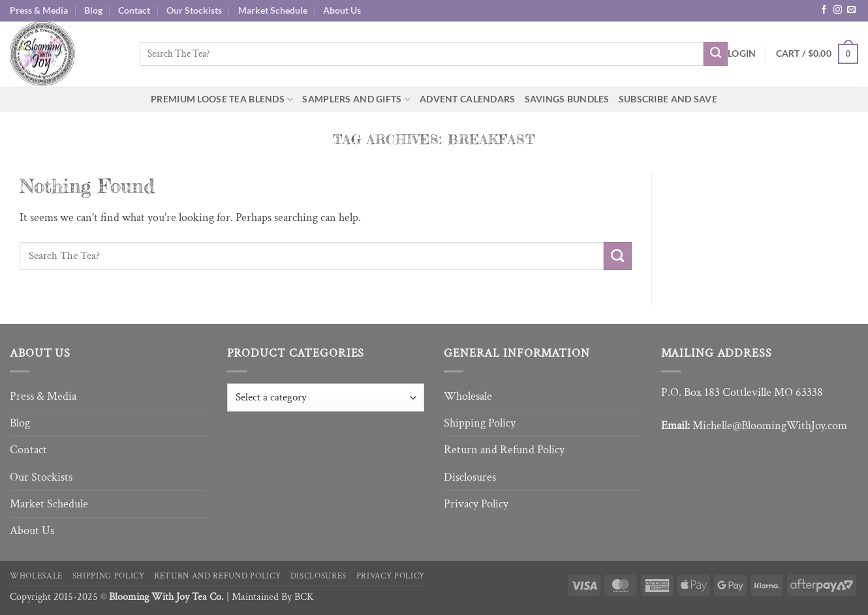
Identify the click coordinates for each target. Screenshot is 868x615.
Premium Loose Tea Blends (222, 99)
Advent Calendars (468, 99)
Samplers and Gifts (356, 99)
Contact (134, 10)
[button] (742, 54)
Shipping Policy (480, 423)
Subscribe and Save (668, 99)
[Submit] (716, 54)
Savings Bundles (567, 99)
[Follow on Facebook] (824, 10)
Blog (93, 10)
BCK (304, 597)
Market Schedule (273, 10)
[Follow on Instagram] (838, 10)
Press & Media (39, 10)
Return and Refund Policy (504, 450)
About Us (342, 10)
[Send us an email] (851, 10)
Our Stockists (194, 10)
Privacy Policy (476, 504)
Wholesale (468, 396)
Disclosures (470, 477)
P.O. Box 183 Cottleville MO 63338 (742, 392)
